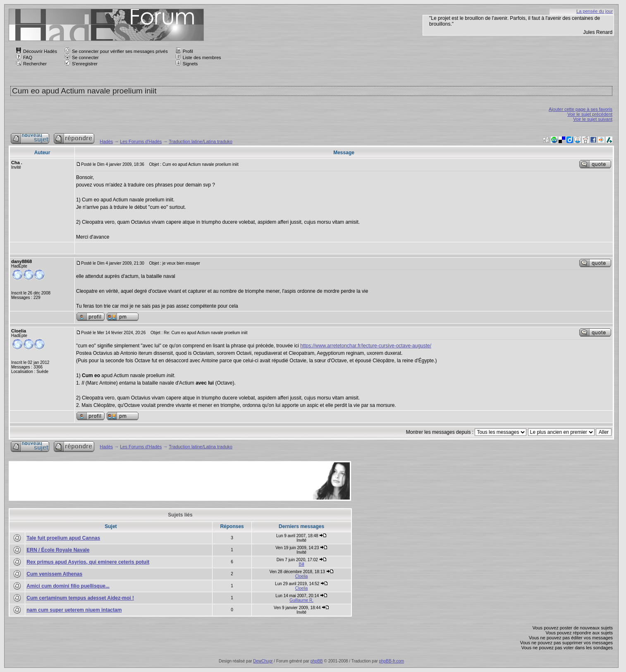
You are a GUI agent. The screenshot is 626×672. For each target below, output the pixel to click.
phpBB (317, 661)
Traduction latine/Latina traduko (201, 141)
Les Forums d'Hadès (141, 141)
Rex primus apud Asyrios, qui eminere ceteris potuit (88, 562)
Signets (187, 64)
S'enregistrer (81, 64)
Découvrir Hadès (37, 51)
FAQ (24, 57)
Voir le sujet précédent (590, 114)
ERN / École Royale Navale (58, 550)
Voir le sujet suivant (593, 119)
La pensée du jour (595, 11)
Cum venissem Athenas (54, 574)
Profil (184, 51)
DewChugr (263, 661)
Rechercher (31, 64)
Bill (301, 564)
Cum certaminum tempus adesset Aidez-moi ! (80, 598)
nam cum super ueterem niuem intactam (74, 610)
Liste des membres (198, 57)
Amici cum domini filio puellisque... (68, 586)
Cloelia (302, 576)
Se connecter (82, 57)
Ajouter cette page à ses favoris (581, 109)
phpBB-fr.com (392, 661)
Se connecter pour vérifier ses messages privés (116, 51)
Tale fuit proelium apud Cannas (63, 538)
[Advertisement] (160, 481)
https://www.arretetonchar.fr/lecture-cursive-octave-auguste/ (366, 346)
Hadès (106, 141)
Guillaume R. (301, 600)
